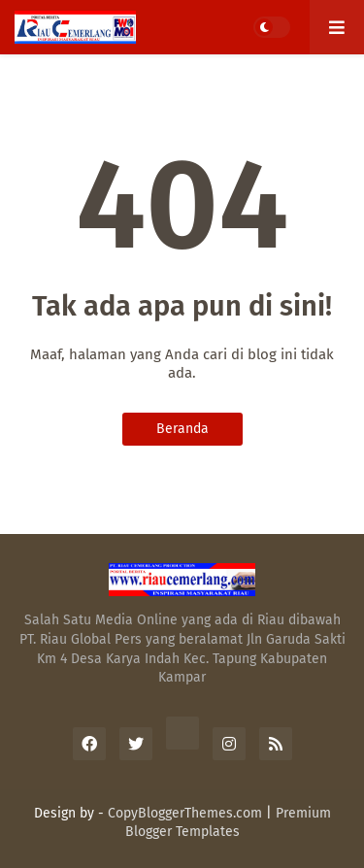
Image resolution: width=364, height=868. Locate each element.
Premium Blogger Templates (228, 823)
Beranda (182, 429)
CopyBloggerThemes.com (185, 813)
